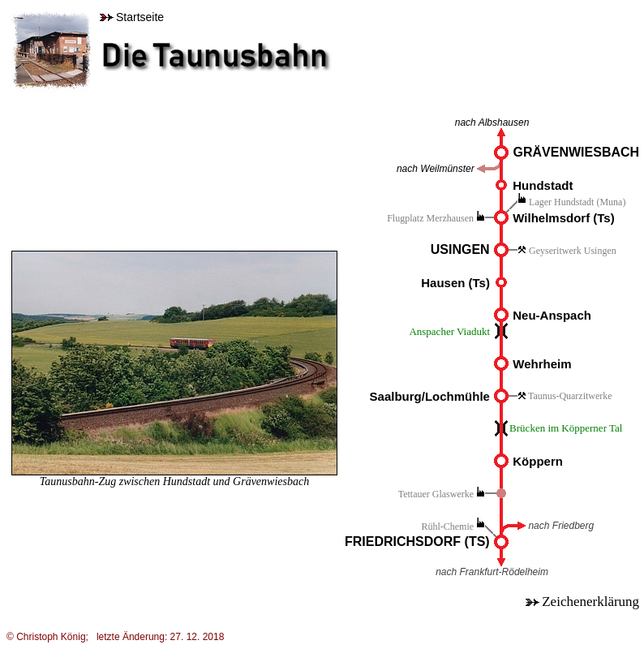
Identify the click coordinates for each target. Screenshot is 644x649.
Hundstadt (543, 185)
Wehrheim (542, 364)
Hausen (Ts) (455, 283)
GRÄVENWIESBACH (577, 152)
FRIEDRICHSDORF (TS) (419, 542)
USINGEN (460, 249)
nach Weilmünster (436, 169)
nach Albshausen (492, 122)
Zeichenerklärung (582, 602)
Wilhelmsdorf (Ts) (563, 218)
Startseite (132, 17)
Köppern (536, 461)
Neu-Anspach (552, 315)
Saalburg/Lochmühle (430, 396)
